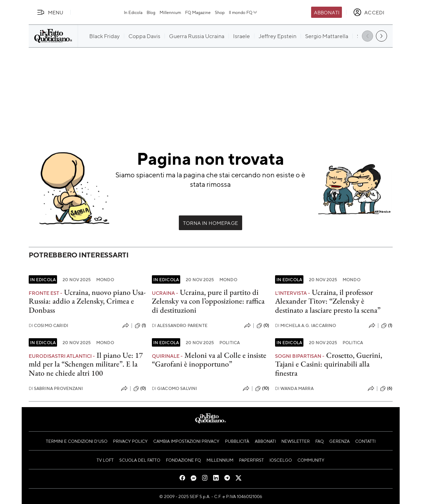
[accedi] (369, 12)
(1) (140, 326)
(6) (386, 389)
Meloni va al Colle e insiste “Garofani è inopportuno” (209, 360)
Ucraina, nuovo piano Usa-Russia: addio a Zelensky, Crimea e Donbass (87, 301)
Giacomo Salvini (175, 388)
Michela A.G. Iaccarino (306, 325)
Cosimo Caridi (49, 325)
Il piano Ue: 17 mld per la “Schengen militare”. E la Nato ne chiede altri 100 (86, 364)
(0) (263, 326)
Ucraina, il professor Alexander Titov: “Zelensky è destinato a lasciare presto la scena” (328, 301)
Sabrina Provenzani (56, 388)
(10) (262, 389)
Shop (220, 12)
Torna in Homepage (210, 223)
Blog (151, 12)
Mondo (105, 279)
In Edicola (133, 12)
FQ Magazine (198, 12)
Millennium (170, 12)
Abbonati (327, 12)
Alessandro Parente (180, 325)
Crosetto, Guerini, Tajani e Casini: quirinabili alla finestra (329, 364)
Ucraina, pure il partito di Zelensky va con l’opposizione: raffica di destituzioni (208, 301)
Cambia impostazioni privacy (186, 441)
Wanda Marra (294, 388)
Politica (230, 342)
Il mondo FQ (243, 12)
